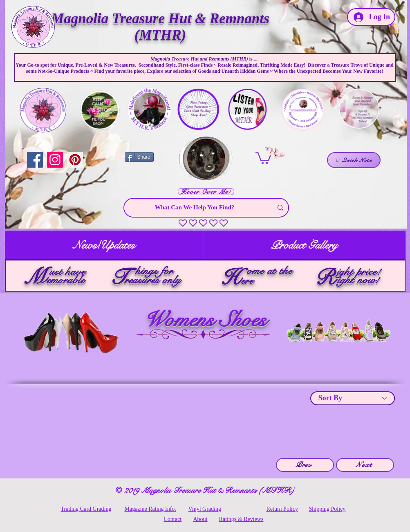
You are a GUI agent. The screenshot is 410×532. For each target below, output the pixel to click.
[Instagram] (55, 160)
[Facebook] (35, 160)
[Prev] (305, 465)
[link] (263, 157)
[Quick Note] (354, 160)
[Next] (365, 465)
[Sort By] (353, 398)
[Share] (139, 157)
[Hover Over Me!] (206, 192)
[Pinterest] (75, 160)
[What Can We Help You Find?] (195, 208)
